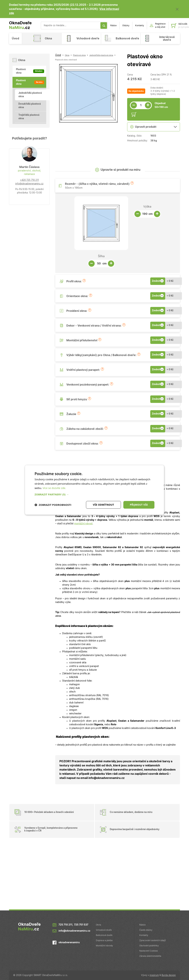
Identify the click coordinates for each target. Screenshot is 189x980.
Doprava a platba (104, 940)
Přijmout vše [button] (139, 505)
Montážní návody (104, 946)
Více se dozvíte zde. (54, 488)
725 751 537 (81, 925)
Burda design (169, 975)
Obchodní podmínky (149, 946)
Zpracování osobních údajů (153, 940)
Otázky (126, 26)
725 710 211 (65, 925)
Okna (98, 925)
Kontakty (140, 26)
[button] (132, 183)
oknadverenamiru (69, 943)
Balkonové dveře (104, 935)
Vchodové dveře (104, 930)
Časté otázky (146, 930)
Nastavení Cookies (149, 951)
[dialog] (94, 490)
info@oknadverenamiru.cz (29, 184)
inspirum (154, 975)
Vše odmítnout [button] (103, 505)
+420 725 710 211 (29, 180)
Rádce (113, 26)
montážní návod (83, 524)
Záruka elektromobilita (150, 956)
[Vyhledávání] (74, 26)
